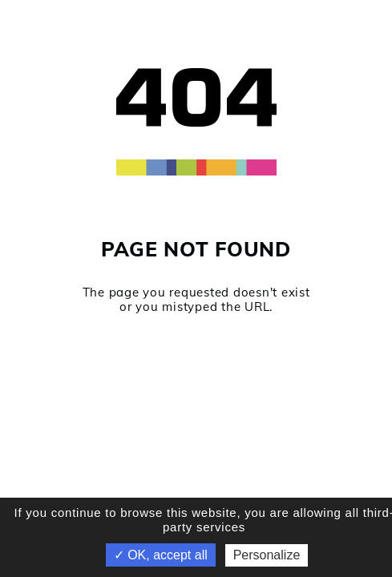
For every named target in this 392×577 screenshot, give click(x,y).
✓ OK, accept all (161, 555)
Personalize (267, 555)
